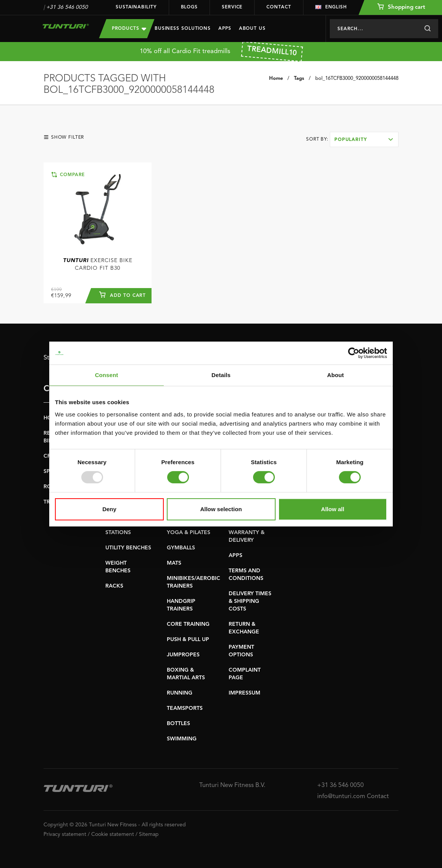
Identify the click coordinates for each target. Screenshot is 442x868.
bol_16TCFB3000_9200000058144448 (357, 79)
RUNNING (180, 693)
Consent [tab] (107, 375)
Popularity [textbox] (351, 140)
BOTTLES (178, 724)
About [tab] (336, 375)
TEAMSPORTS (185, 708)
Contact (279, 7)
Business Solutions (183, 29)
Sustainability (136, 7)
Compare (68, 175)
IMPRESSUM (244, 693)
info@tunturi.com (341, 797)
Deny (109, 509)
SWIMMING (182, 739)
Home (276, 79)
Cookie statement (113, 834)
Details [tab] (221, 375)
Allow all (333, 509)
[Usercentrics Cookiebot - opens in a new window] (354, 353)
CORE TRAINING (188, 624)
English (331, 7)
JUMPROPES (183, 655)
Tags (299, 79)
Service (232, 7)
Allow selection (221, 509)
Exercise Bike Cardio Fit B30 (98, 264)
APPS (236, 555)
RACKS (114, 586)
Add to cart (123, 295)
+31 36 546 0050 (67, 7)
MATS (174, 563)
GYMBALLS (181, 548)
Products (129, 28)
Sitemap (149, 834)
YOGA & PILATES (189, 533)
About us (252, 29)
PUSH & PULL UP (188, 640)
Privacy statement (65, 834)
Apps (225, 29)
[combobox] (364, 139)
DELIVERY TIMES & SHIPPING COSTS (250, 601)
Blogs (190, 7)
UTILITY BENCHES (128, 548)
